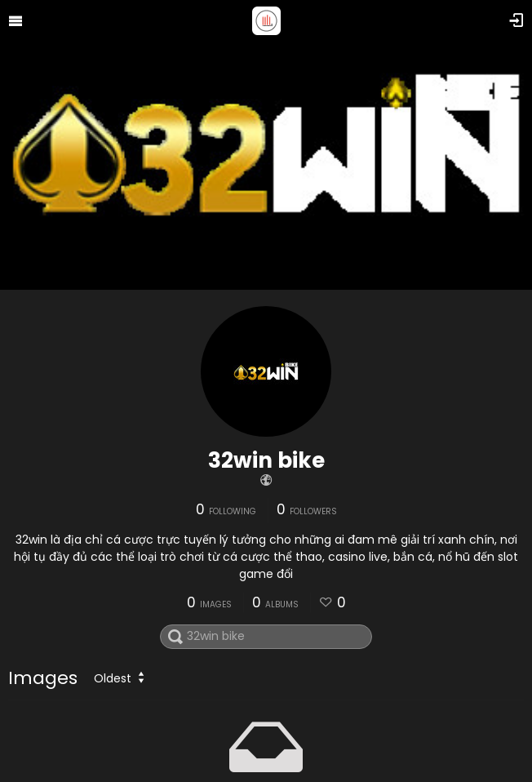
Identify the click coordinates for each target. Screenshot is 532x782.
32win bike (266, 460)
